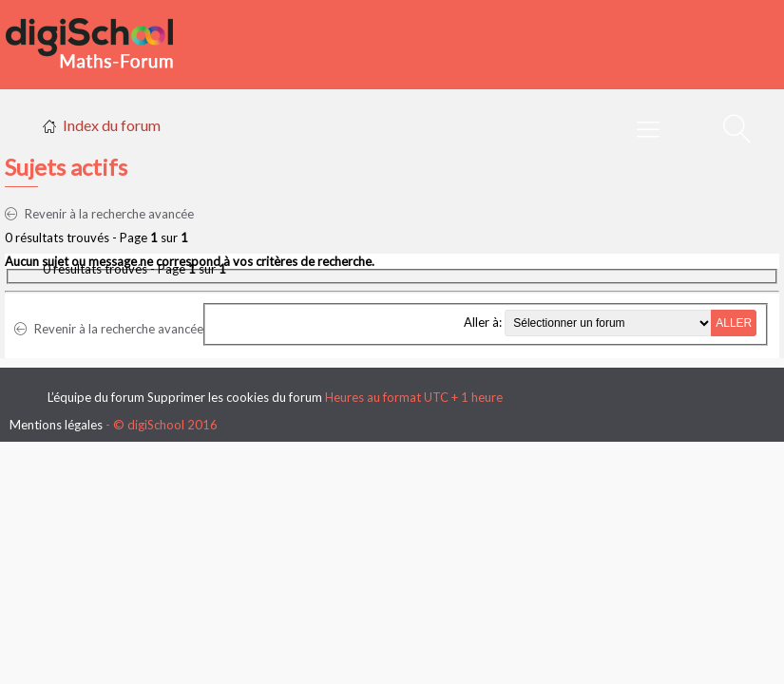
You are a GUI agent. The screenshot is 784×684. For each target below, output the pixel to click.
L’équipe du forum (96, 397)
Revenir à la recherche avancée (99, 214)
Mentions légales (56, 425)
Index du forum (112, 125)
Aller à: (483, 322)
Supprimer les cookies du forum (235, 397)
